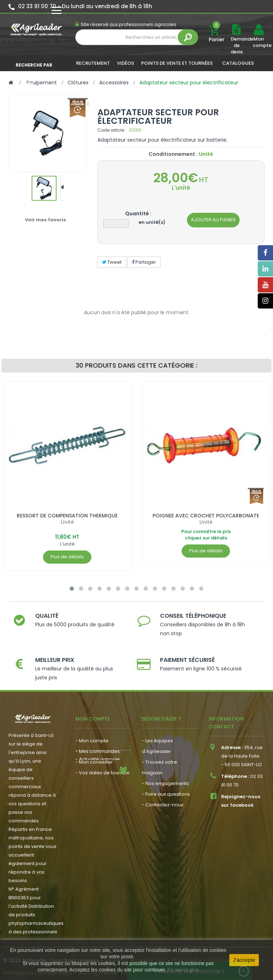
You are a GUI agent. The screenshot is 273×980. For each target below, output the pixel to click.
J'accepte (244, 960)
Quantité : (138, 214)
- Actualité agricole (98, 784)
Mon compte (258, 42)
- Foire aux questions (166, 788)
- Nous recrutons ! (96, 795)
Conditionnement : (173, 154)
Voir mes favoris (45, 220)
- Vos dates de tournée (102, 766)
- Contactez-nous (163, 798)
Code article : (112, 130)
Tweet (112, 262)
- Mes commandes (98, 745)
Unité (67, 522)
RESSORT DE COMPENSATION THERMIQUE (67, 516)
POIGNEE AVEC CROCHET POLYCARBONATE (206, 516)
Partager (144, 262)
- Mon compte (92, 734)
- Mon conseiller (94, 756)
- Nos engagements (165, 777)
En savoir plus (183, 970)
